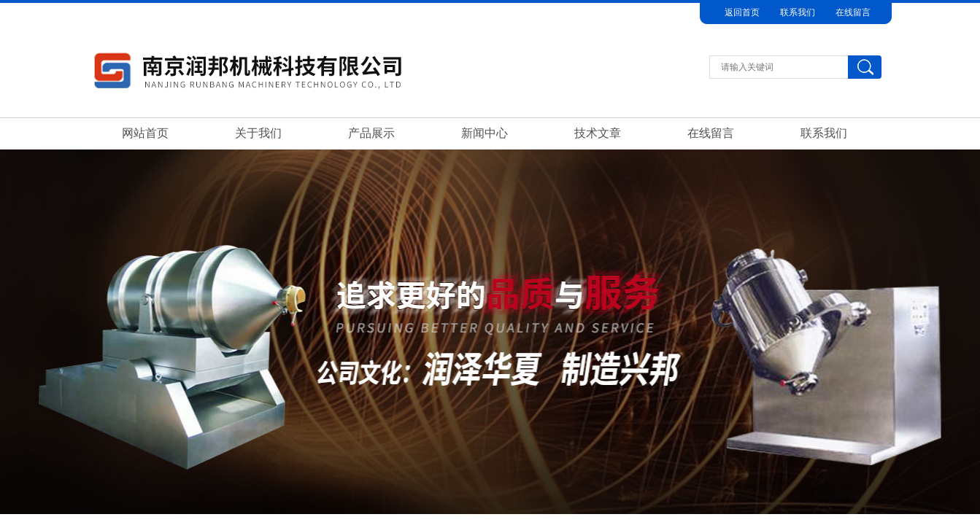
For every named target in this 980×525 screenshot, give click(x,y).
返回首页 (742, 12)
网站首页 (145, 133)
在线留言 (853, 12)
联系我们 (798, 12)
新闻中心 (485, 133)
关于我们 (258, 133)
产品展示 (371, 133)
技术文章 (598, 133)
